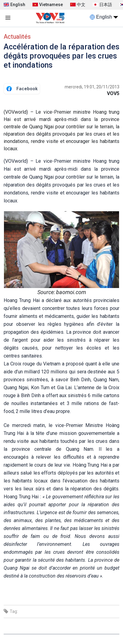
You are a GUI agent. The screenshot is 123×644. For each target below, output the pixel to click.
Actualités (17, 37)
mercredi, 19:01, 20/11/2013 (92, 87)
